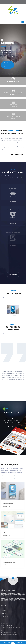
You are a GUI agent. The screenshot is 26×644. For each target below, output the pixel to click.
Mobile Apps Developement (13, 93)
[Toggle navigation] (23, 22)
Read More (13, 83)
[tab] (11, 75)
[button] (2, 51)
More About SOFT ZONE (18, 155)
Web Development (13, 81)
